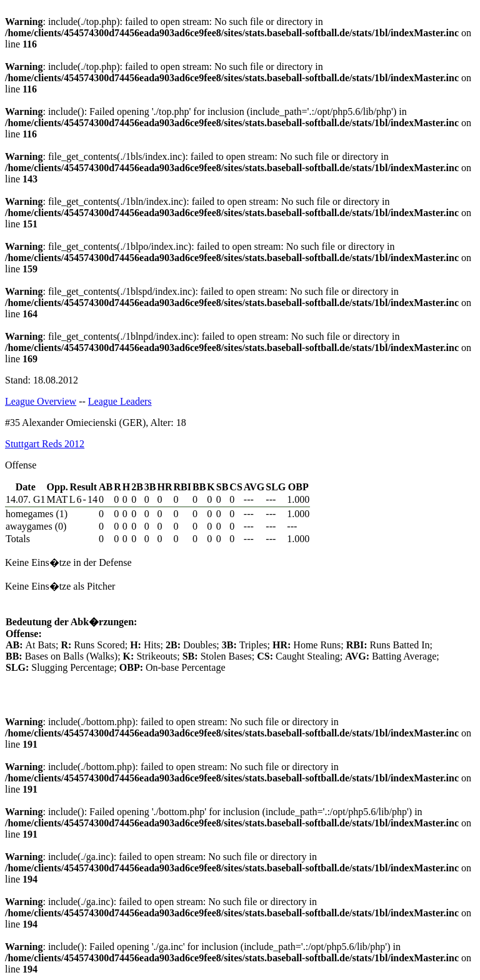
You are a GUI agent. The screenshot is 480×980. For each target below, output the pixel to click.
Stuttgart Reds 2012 (45, 444)
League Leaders (120, 401)
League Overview (41, 401)
